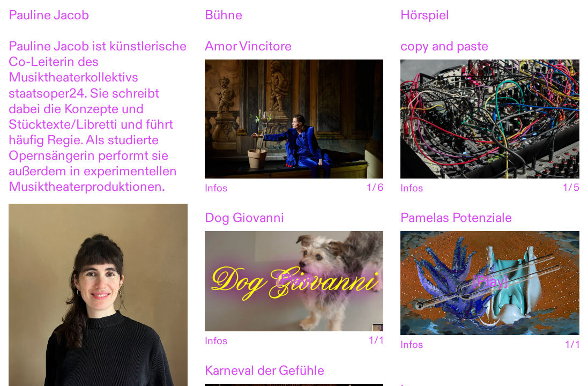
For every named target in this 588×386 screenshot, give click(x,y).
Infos (216, 189)
